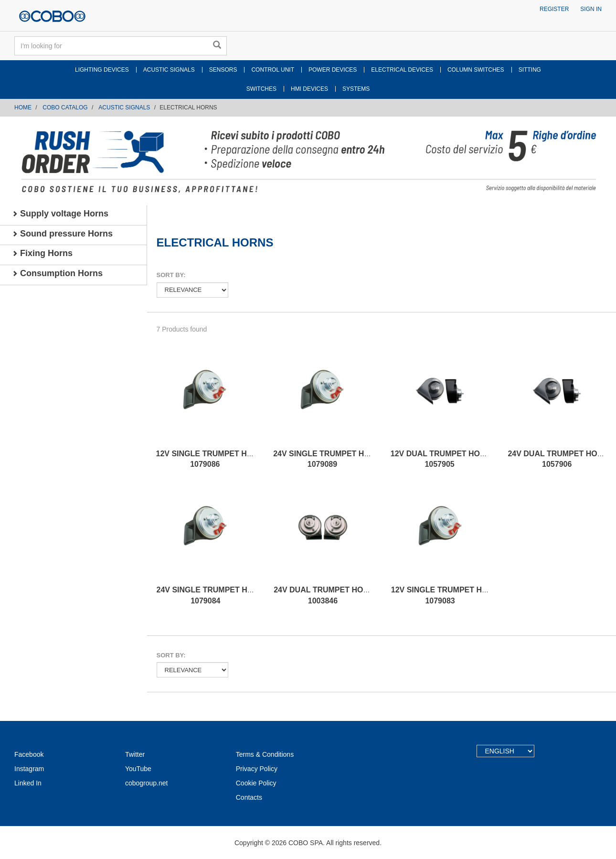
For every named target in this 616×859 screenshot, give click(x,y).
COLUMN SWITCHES (476, 70)
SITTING (530, 70)
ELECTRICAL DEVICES (402, 70)
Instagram (29, 769)
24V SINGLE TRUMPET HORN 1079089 (327, 459)
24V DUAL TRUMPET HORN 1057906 (558, 459)
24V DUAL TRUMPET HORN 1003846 (324, 595)
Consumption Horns (57, 273)
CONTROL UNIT (273, 70)
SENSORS (223, 70)
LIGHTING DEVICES (102, 70)
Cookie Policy (256, 783)
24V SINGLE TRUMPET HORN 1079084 (211, 595)
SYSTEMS (356, 89)
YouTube (138, 769)
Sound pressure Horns (62, 234)
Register (554, 9)
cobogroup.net (147, 783)
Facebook (29, 754)
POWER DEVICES (333, 70)
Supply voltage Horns (60, 214)
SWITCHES (261, 89)
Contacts (249, 797)
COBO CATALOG (65, 107)
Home (23, 107)
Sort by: (171, 275)
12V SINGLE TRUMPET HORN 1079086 (210, 459)
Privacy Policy (257, 769)
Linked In (28, 783)
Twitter (135, 754)
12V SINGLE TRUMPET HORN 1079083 (445, 595)
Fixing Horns (42, 253)
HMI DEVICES (309, 89)
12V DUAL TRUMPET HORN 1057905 (441, 459)
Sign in (591, 9)
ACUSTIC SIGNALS (169, 70)
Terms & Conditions (265, 754)
